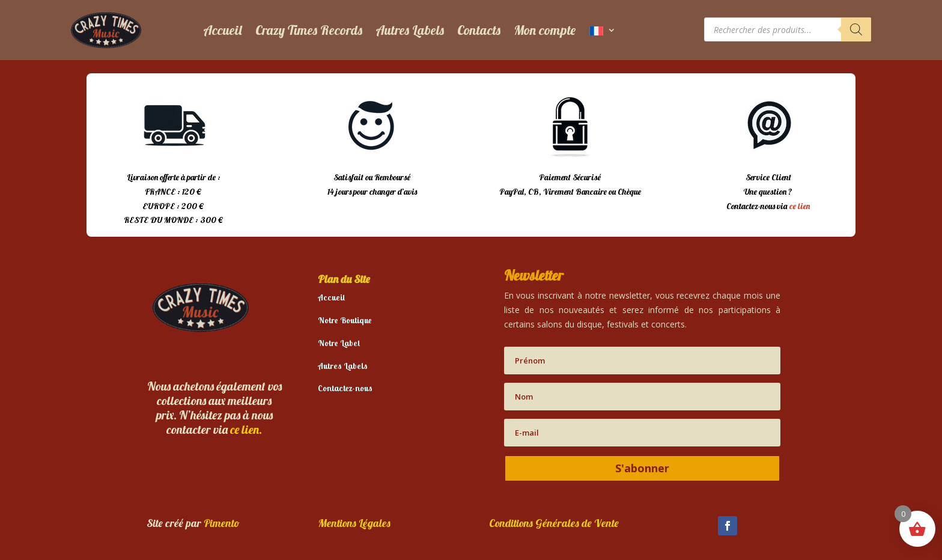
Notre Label (339, 343)
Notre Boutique (345, 320)
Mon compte (545, 30)
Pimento (222, 523)
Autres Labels (410, 30)
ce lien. (246, 429)
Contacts (479, 30)
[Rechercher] (856, 29)
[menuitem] (602, 30)
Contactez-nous (345, 388)
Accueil (223, 30)
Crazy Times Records (309, 30)
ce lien (800, 206)
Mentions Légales (354, 523)
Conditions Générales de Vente (554, 523)
